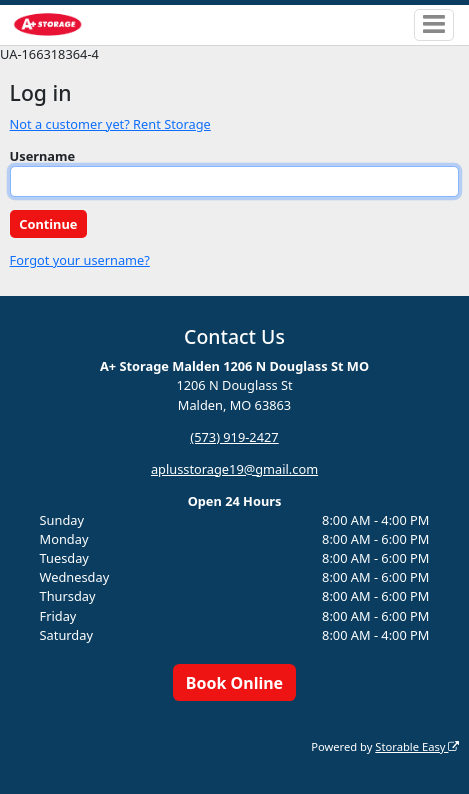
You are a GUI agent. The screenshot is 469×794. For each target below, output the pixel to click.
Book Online (234, 683)
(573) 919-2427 (234, 437)
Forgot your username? (80, 260)
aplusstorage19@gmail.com (234, 469)
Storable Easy (417, 746)
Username (43, 156)
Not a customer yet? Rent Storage (110, 124)
